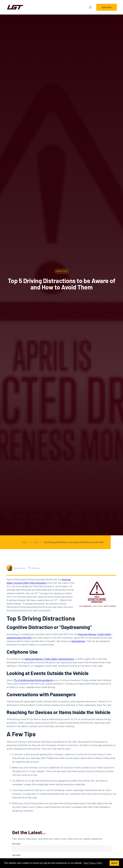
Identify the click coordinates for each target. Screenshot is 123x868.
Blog (36, 542)
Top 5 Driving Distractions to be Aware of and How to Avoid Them (74, 542)
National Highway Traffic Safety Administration (49, 659)
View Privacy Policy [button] (93, 863)
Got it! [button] (114, 863)
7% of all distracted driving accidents (33, 680)
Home (25, 542)
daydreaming (78, 641)
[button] (90, 7)
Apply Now (107, 7)
